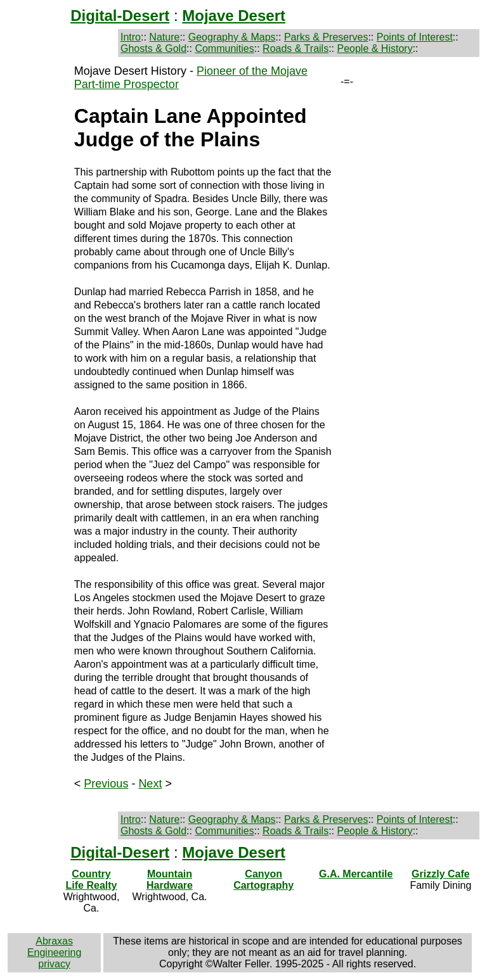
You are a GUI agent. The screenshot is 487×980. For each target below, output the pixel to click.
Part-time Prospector (127, 84)
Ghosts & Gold (153, 48)
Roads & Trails (295, 48)
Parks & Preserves (326, 37)
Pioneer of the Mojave (252, 71)
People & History (374, 48)
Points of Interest (415, 37)
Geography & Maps (232, 37)
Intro (131, 37)
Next (150, 784)
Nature (164, 37)
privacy (54, 964)
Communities (224, 48)
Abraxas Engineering (54, 947)
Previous (106, 784)
